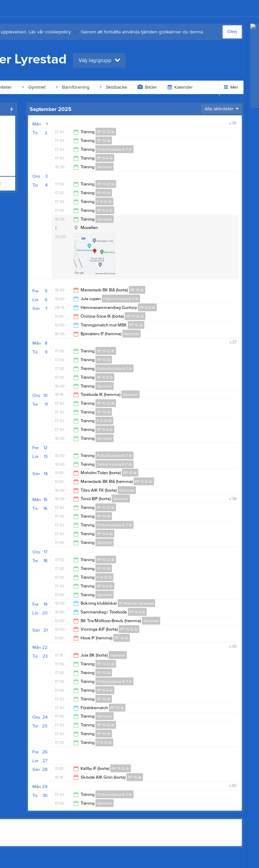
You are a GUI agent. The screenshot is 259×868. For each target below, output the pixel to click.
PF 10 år (104, 141)
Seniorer (105, 167)
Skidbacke (113, 87)
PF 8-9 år (105, 158)
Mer (231, 87)
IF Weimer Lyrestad (136, 603)
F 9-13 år (104, 202)
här (75, 32)
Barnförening (73, 87)
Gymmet (34, 87)
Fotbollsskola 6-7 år (114, 149)
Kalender (180, 87)
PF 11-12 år (106, 132)
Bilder (147, 87)
